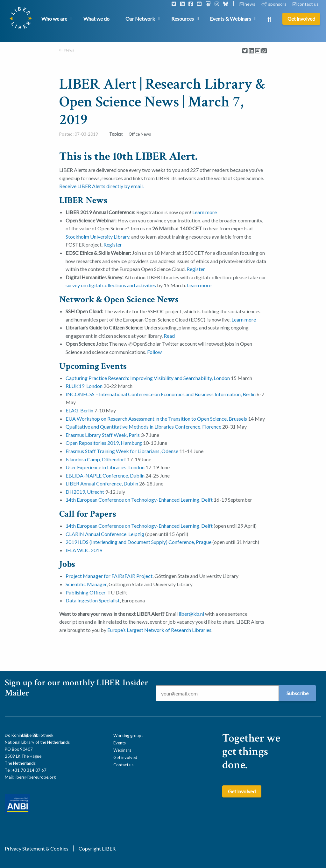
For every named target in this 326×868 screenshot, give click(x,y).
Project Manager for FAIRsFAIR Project (109, 576)
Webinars (122, 750)
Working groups (128, 736)
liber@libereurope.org (35, 777)
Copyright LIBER (97, 848)
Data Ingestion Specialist (93, 600)
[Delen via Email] (258, 51)
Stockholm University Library (97, 237)
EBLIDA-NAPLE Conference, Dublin (105, 475)
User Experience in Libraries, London (105, 467)
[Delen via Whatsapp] (264, 51)
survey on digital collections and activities (111, 285)
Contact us (123, 765)
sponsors (274, 4)
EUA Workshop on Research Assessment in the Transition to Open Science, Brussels (156, 419)
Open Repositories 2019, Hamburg (104, 443)
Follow (154, 352)
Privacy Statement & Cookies (37, 848)
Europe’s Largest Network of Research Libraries (159, 630)
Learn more (205, 212)
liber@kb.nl (191, 614)
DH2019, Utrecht (85, 492)
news (248, 4)
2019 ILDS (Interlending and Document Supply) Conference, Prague (138, 542)
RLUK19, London (84, 386)
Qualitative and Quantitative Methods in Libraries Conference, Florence (143, 427)
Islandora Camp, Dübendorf (96, 459)
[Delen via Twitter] (245, 51)
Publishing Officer (85, 592)
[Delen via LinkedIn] (251, 51)
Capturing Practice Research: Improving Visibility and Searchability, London (148, 378)
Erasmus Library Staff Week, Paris (103, 435)
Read (169, 336)
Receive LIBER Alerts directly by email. (101, 186)
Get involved (125, 757)
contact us (306, 4)
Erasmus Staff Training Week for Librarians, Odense (122, 451)
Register (113, 244)
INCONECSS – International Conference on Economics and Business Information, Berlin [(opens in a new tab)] (161, 394)
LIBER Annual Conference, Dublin (102, 483)
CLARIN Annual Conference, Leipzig (105, 534)
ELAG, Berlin (79, 410)
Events (120, 743)
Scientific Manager (86, 584)
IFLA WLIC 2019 (84, 550)
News (69, 50)
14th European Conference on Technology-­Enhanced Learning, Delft (139, 500)
